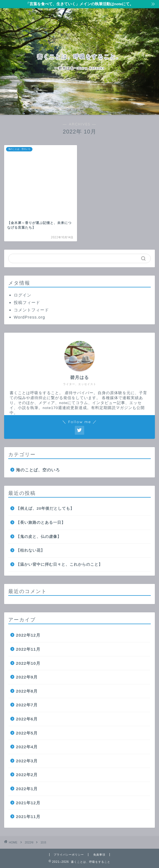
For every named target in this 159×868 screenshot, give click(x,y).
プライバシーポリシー (69, 855)
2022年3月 (27, 761)
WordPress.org (29, 317)
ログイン (23, 295)
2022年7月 (27, 705)
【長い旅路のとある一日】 (41, 523)
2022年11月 (28, 649)
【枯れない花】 (30, 550)
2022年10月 (28, 663)
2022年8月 (27, 691)
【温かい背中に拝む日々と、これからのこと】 (59, 564)
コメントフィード (31, 310)
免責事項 (99, 855)
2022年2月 (27, 775)
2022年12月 (28, 635)
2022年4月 (27, 747)
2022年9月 (27, 677)
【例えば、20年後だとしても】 (45, 508)
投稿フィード (27, 302)
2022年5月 (27, 733)
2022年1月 (27, 789)
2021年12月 (28, 803)
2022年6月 (27, 719)
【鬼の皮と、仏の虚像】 (39, 537)
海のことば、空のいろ (38, 470)
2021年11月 (28, 817)
